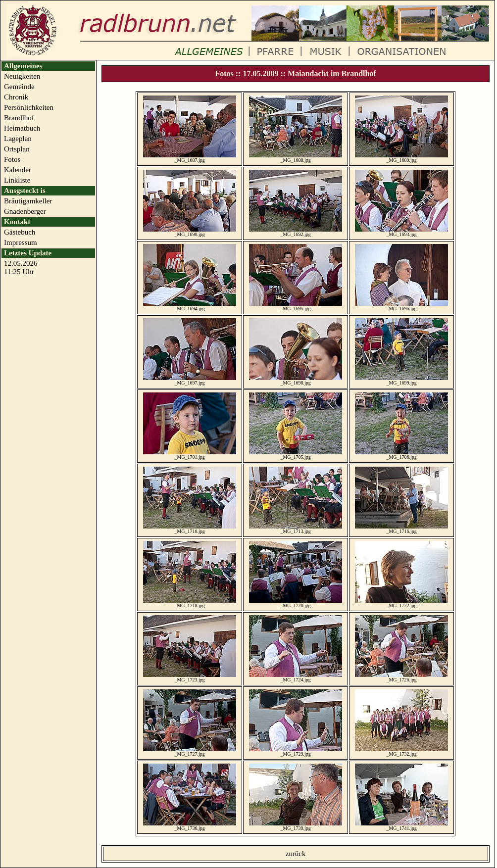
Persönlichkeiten (29, 107)
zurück (296, 854)
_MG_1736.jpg (190, 825)
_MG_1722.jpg (401, 602)
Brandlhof (19, 118)
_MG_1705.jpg (296, 454)
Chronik (16, 97)
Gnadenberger (25, 211)
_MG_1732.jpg (401, 751)
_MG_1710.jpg (190, 528)
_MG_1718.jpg (190, 602)
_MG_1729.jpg (296, 751)
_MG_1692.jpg (296, 231)
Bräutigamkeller (28, 201)
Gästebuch (20, 232)
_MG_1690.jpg (190, 231)
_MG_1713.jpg (296, 528)
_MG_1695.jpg (296, 305)
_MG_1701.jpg (190, 454)
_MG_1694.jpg (190, 305)
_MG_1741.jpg (401, 825)
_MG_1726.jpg (401, 676)
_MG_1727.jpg (190, 751)
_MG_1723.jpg (190, 676)
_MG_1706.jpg (401, 454)
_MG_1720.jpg (296, 602)
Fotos (12, 159)
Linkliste (17, 180)
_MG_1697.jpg (190, 380)
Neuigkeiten (22, 76)
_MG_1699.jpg (401, 380)
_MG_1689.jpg (401, 157)
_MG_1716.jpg (401, 528)
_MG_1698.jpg (296, 380)
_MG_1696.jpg (401, 305)
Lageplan (18, 139)
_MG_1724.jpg (296, 676)
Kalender (18, 170)
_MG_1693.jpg (401, 231)
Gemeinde (19, 87)
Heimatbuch (22, 128)
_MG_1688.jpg (296, 157)
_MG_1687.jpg (190, 157)
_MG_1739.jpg (296, 825)
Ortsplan (17, 149)
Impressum (21, 242)
